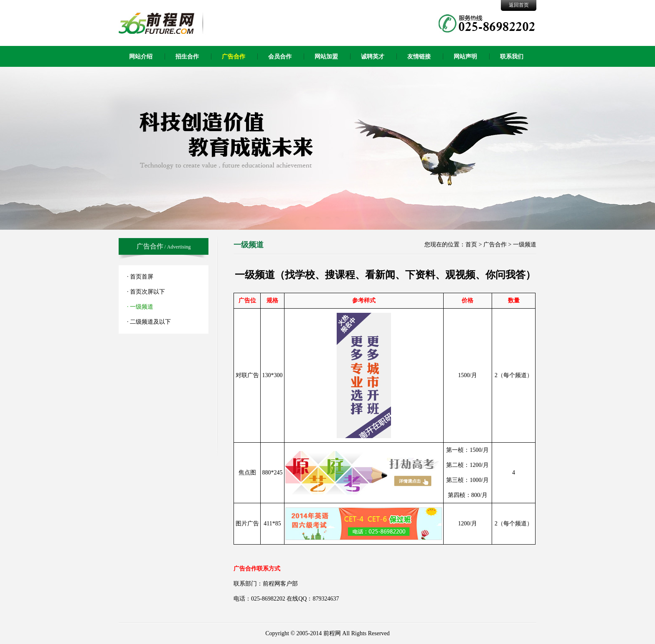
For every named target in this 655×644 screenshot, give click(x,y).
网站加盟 (326, 56)
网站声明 (465, 56)
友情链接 (419, 56)
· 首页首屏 (140, 277)
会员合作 (280, 56)
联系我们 (512, 56)
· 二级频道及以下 (149, 322)
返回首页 (519, 5)
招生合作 (187, 56)
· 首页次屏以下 (146, 292)
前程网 (332, 633)
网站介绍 (141, 56)
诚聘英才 (373, 56)
